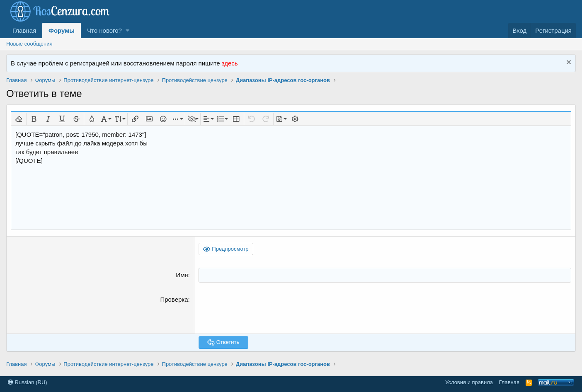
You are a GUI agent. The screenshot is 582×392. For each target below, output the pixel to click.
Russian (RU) (28, 382)
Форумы (62, 30)
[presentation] (262, 311)
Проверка (174, 299)
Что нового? (104, 30)
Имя (182, 275)
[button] (127, 30)
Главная (24, 30)
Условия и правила (469, 382)
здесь (230, 63)
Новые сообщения (29, 44)
